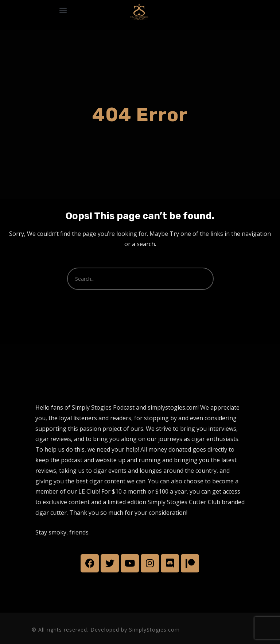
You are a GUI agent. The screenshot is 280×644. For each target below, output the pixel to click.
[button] (63, 10)
